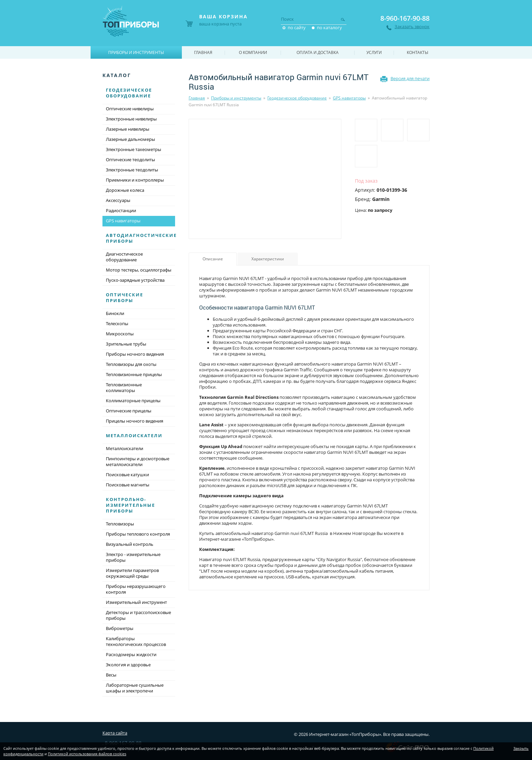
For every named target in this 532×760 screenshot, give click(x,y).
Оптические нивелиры (130, 109)
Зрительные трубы (126, 344)
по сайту (297, 27)
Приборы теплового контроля (138, 534)
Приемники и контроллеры (135, 180)
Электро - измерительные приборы (133, 557)
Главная (197, 98)
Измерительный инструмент (136, 602)
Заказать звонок (412, 27)
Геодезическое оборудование (297, 98)
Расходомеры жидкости (131, 654)
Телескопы (117, 323)
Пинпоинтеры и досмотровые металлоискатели (138, 461)
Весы (111, 675)
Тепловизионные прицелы (134, 374)
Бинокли (115, 313)
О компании (253, 52)
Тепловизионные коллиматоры (124, 387)
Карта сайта (115, 733)
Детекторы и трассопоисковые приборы (138, 615)
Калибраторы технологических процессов (136, 641)
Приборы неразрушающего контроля (136, 589)
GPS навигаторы (349, 98)
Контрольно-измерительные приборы (130, 505)
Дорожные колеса (125, 190)
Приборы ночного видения (135, 354)
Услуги (374, 52)
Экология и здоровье (128, 665)
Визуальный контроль (130, 544)
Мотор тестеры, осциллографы (139, 270)
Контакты (417, 52)
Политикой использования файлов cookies (87, 754)
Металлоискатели (134, 435)
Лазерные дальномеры (130, 139)
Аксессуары (118, 200)
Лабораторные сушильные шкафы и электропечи (135, 688)
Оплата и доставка (318, 52)
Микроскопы (120, 334)
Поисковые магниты (128, 485)
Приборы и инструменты (236, 98)
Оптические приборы (125, 298)
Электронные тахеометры (134, 149)
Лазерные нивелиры (128, 129)
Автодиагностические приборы (141, 238)
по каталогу (329, 27)
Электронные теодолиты (132, 170)
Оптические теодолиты (130, 160)
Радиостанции (121, 210)
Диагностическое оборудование (124, 257)
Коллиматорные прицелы (133, 401)
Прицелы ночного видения (135, 421)
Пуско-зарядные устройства (135, 280)
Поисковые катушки (127, 475)
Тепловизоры (120, 524)
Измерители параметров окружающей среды (132, 573)
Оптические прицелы (129, 411)
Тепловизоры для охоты (131, 364)
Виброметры (120, 628)
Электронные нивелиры (131, 119)
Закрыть (521, 748)
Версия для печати (410, 78)
